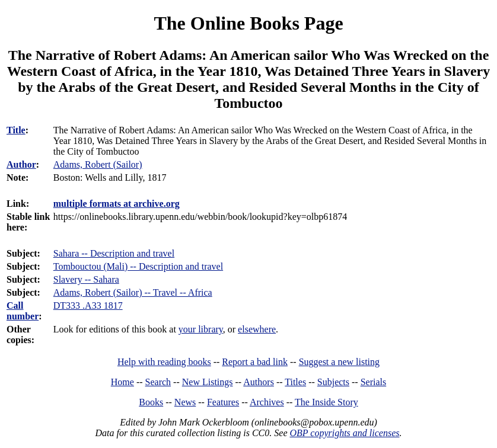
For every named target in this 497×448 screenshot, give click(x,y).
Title (16, 130)
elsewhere (257, 329)
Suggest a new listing (339, 362)
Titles (295, 382)
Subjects (333, 382)
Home (122, 382)
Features (223, 402)
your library (201, 329)
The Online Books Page (248, 23)
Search (158, 382)
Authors (259, 382)
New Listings (208, 382)
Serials (374, 382)
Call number (23, 311)
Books (151, 402)
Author (21, 164)
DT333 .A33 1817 (88, 305)
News (185, 402)
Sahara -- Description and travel (114, 253)
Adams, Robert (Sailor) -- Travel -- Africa (133, 292)
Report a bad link (255, 362)
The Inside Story (326, 402)
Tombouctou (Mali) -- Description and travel (138, 266)
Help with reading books (164, 362)
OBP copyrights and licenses (344, 433)
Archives (267, 402)
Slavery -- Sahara (86, 279)
